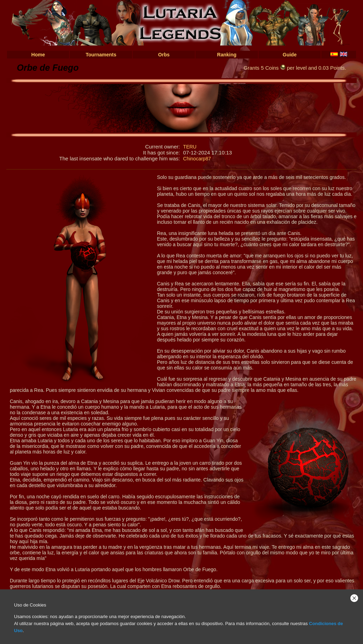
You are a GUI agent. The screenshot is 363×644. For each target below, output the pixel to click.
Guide (290, 55)
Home (38, 55)
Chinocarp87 (197, 159)
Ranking (227, 55)
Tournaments (101, 55)
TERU (190, 147)
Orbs (164, 55)
